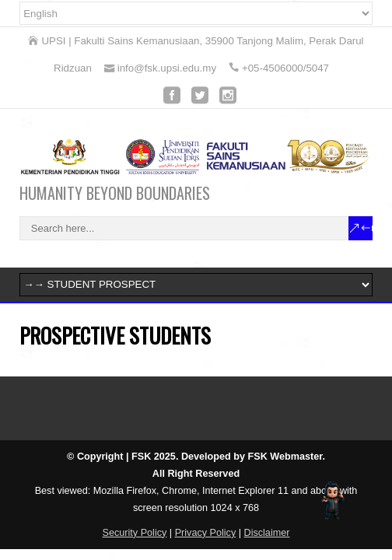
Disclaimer (267, 533)
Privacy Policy (206, 533)
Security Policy (135, 533)
